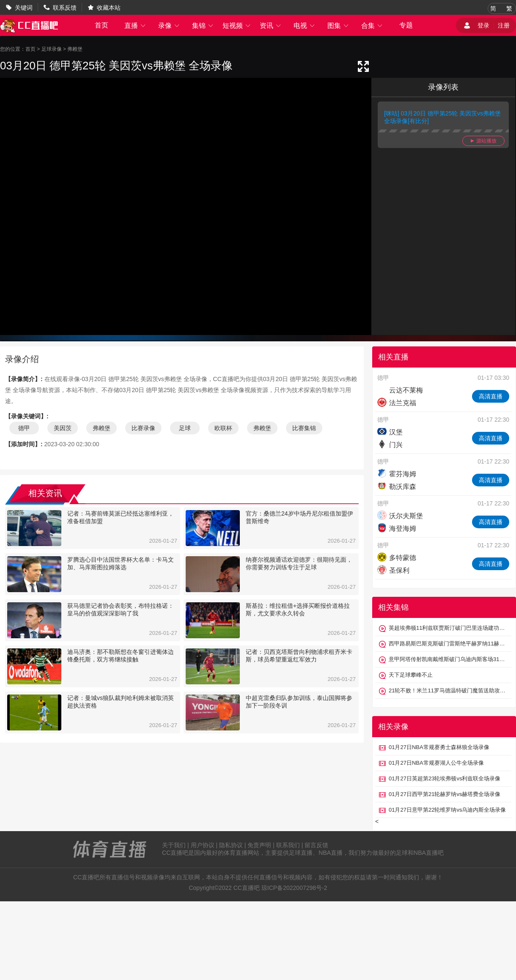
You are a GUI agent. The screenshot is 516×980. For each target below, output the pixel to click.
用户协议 (203, 845)
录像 (169, 26)
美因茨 (63, 428)
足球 (185, 428)
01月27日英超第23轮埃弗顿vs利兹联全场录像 (445, 778)
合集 (372, 26)
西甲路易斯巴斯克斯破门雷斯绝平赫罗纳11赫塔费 (448, 644)
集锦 (203, 26)
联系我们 (288, 845)
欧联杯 (223, 428)
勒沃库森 (397, 487)
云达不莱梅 (400, 390)
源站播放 (484, 141)
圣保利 (393, 570)
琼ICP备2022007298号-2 (294, 888)
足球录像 (52, 49)
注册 (504, 25)
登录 (483, 25)
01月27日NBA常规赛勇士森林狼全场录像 (439, 747)
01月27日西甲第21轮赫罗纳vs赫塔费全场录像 (445, 794)
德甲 (24, 428)
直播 (135, 26)
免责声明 (259, 845)
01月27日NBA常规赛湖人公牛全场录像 (436, 763)
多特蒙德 (397, 558)
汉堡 (390, 432)
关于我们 (174, 845)
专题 (406, 25)
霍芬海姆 (397, 474)
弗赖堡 (75, 49)
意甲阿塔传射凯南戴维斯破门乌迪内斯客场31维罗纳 (448, 659)
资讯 (271, 26)
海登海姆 (397, 528)
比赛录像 (143, 428)
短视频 (237, 26)
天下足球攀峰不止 (411, 675)
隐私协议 (231, 845)
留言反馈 (316, 845)
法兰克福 (397, 403)
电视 (305, 26)
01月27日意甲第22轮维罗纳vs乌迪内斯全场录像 (447, 810)
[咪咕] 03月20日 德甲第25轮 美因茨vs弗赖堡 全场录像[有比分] (442, 117)
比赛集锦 (304, 428)
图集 (338, 26)
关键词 (24, 8)
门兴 (390, 445)
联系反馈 (65, 8)
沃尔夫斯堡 (400, 516)
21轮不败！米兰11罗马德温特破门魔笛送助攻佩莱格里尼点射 (448, 690)
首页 (102, 25)
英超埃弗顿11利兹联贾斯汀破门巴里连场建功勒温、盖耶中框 (448, 628)
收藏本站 (109, 8)
